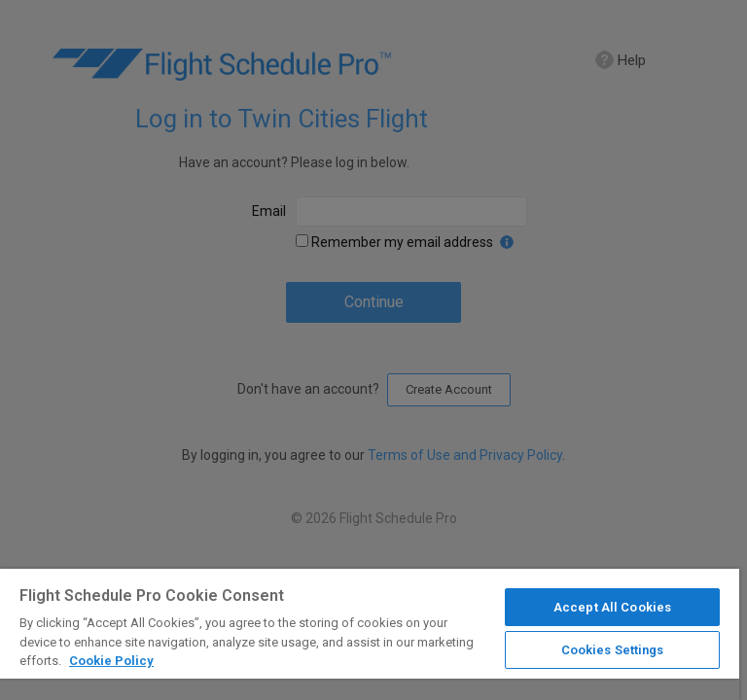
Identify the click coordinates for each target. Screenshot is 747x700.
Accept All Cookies (612, 607)
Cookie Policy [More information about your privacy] (111, 661)
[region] (370, 634)
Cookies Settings (613, 650)
